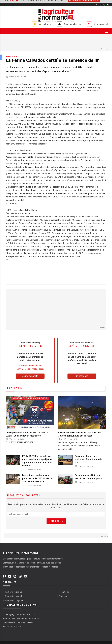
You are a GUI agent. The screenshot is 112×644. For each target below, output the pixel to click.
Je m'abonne (43, 24)
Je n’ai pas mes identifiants (30, 366)
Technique (64, 592)
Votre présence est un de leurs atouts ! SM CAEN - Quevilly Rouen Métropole (28, 434)
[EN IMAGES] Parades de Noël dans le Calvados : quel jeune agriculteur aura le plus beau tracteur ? (37, 461)
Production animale (14, 596)
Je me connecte (101, 24)
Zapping (63, 596)
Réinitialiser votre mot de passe (30, 369)
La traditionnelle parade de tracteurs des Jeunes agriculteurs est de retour (79, 434)
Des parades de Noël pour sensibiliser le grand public (89, 477)
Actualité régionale (14, 592)
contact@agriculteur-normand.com (19, 614)
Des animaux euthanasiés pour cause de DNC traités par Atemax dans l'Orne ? (38, 479)
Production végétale (14, 601)
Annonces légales (71, 24)
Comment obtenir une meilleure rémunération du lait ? (88, 459)
